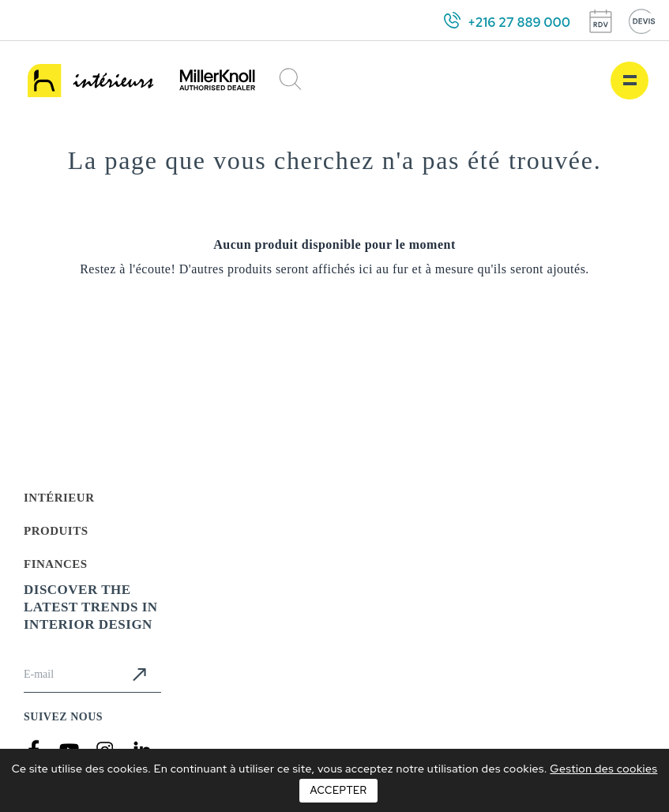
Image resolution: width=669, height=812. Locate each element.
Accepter (338, 790)
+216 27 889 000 (519, 23)
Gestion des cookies (603, 769)
